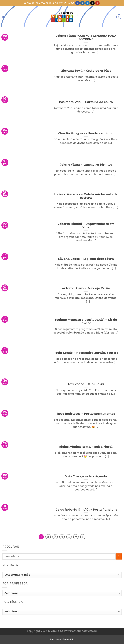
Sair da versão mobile (62, 640)
